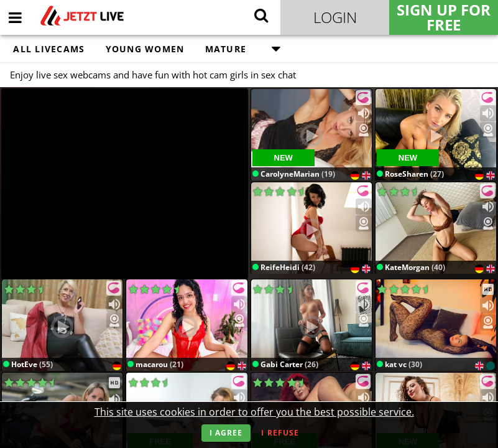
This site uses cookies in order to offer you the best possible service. (254, 412)
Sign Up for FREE (444, 17)
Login (335, 17)
